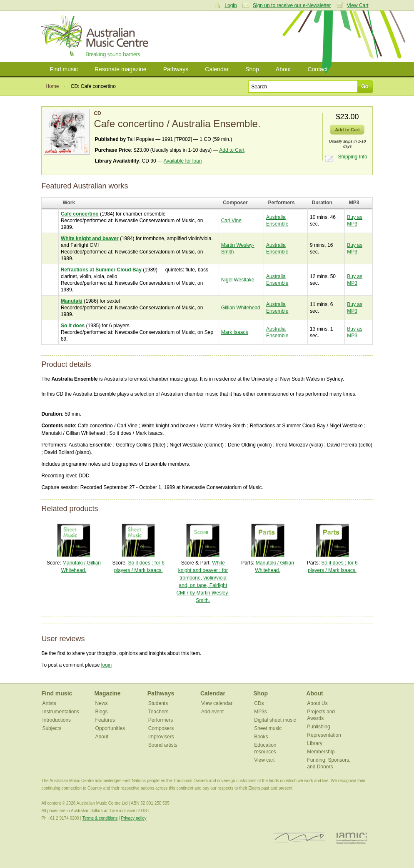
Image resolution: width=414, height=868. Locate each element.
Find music (64, 69)
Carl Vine (231, 221)
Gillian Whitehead (241, 308)
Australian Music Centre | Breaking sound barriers (96, 36)
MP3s (261, 712)
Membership (321, 752)
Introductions (56, 720)
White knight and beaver (90, 238)
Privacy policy (133, 818)
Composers (161, 728)
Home (52, 86)
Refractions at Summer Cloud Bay (101, 270)
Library (315, 743)
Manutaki (72, 301)
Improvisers (161, 737)
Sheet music (268, 728)
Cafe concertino (80, 214)
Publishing (318, 727)
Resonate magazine (121, 69)
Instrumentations (61, 712)
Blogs (102, 712)
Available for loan (183, 161)
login (106, 665)
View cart (264, 760)
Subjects (52, 728)
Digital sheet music (275, 720)
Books (261, 737)
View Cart (358, 5)
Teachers (158, 712)
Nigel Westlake (238, 280)
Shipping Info (353, 157)
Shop (252, 69)
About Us (317, 703)
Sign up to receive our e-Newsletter (292, 5)
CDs (259, 703)
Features (105, 720)
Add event (212, 712)
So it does (73, 326)
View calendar (217, 703)
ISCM (299, 838)
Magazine (108, 693)
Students (158, 703)
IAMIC (352, 838)
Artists (49, 703)
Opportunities (110, 728)
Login (231, 5)
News (102, 703)
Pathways (176, 69)
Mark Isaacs (235, 332)
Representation (324, 735)
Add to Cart (232, 150)
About (283, 69)
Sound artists (163, 745)
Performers (161, 720)
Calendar (217, 69)
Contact (317, 69)
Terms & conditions (100, 818)
